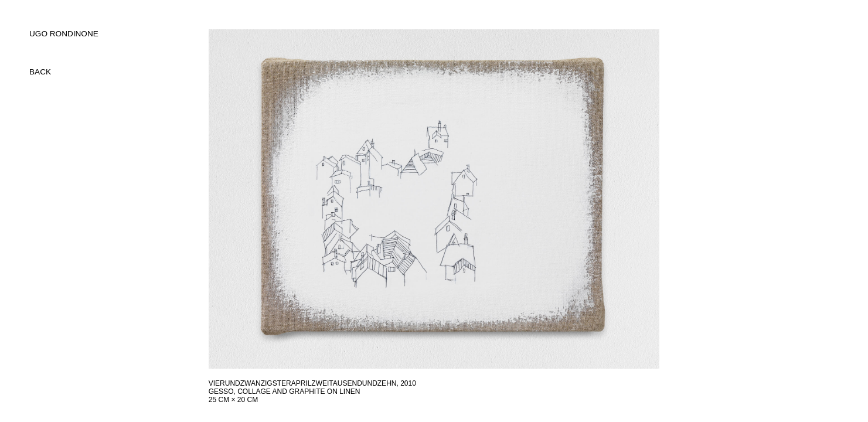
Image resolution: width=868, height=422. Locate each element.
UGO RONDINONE (64, 34)
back (40, 72)
